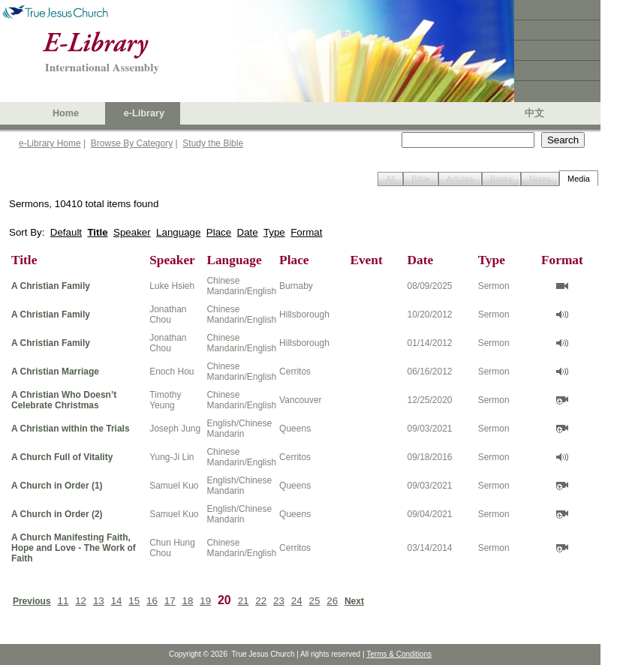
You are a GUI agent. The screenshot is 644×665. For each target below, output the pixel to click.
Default (66, 232)
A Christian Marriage (55, 372)
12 (81, 601)
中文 (534, 113)
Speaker (132, 232)
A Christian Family (51, 286)
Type (274, 232)
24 (297, 601)
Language (178, 232)
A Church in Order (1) (57, 486)
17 (170, 601)
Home (66, 113)
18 (188, 601)
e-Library (144, 113)
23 (279, 601)
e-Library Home (50, 143)
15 (134, 601)
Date (248, 232)
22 (261, 601)
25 (315, 601)
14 (117, 601)
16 (152, 601)
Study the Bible (213, 143)
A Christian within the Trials (71, 429)
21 (244, 601)
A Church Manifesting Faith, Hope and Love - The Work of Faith (74, 548)
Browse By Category (132, 143)
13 (99, 601)
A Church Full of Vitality (62, 457)
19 (205, 601)
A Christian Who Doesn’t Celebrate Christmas (64, 400)
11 (63, 601)
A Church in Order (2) (57, 514)
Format (306, 232)
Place (219, 232)
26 (332, 601)
